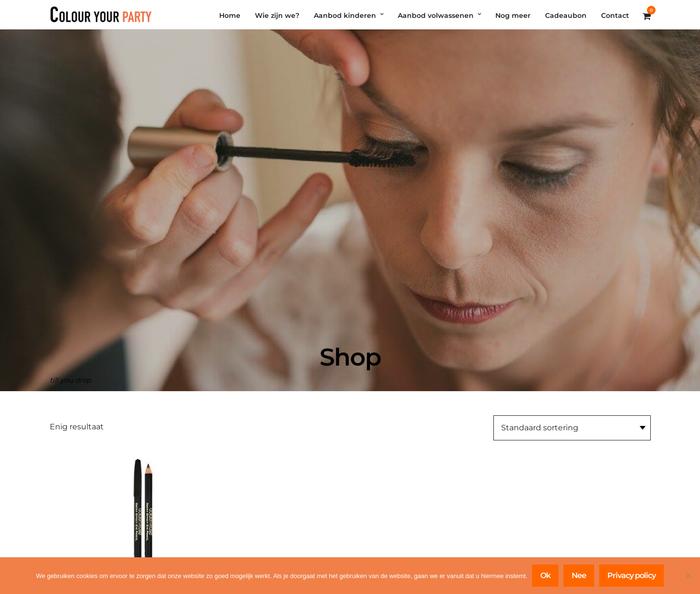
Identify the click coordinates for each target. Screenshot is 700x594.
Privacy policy (631, 575)
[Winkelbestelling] (572, 428)
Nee (579, 575)
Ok (545, 575)
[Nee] (688, 576)
